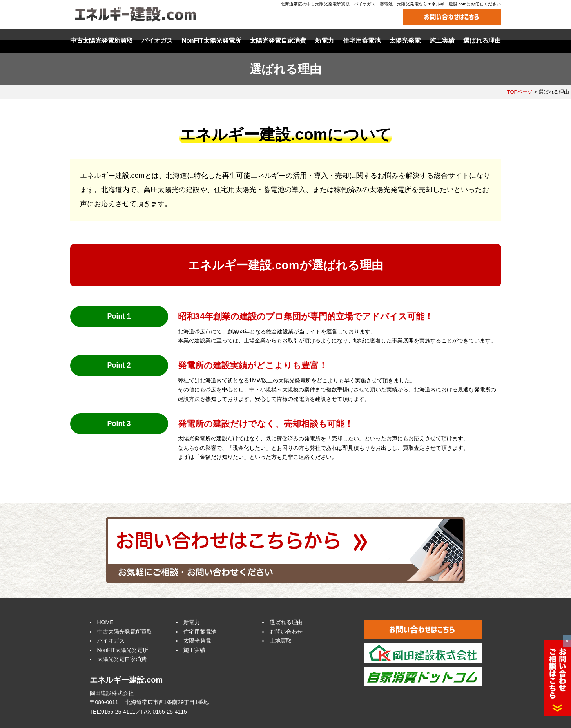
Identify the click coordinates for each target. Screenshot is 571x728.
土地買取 (281, 641)
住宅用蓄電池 (200, 632)
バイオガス (111, 641)
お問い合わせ (286, 632)
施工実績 (194, 650)
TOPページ (520, 92)
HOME (105, 622)
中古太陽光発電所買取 (125, 632)
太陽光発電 (197, 641)
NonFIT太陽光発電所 (123, 650)
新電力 (192, 622)
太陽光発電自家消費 (122, 659)
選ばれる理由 (286, 622)
